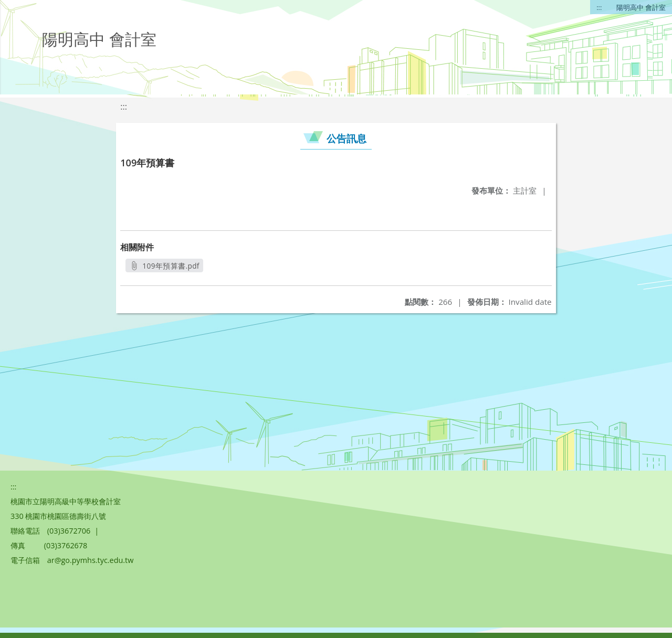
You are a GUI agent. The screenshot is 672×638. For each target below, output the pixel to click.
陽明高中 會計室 (641, 7)
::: (599, 7)
